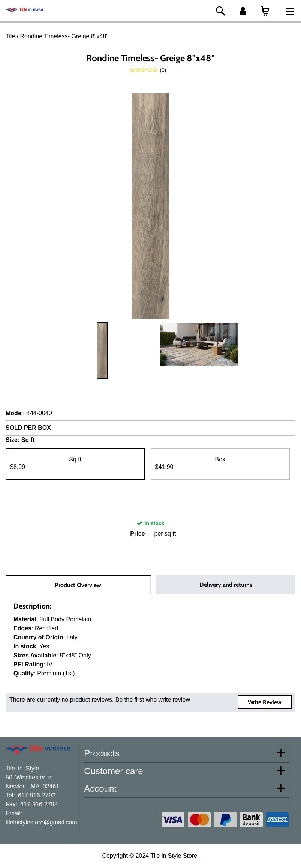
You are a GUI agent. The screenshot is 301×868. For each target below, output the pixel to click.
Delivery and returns (226, 585)
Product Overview (78, 585)
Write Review (265, 702)
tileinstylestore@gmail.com (41, 822)
